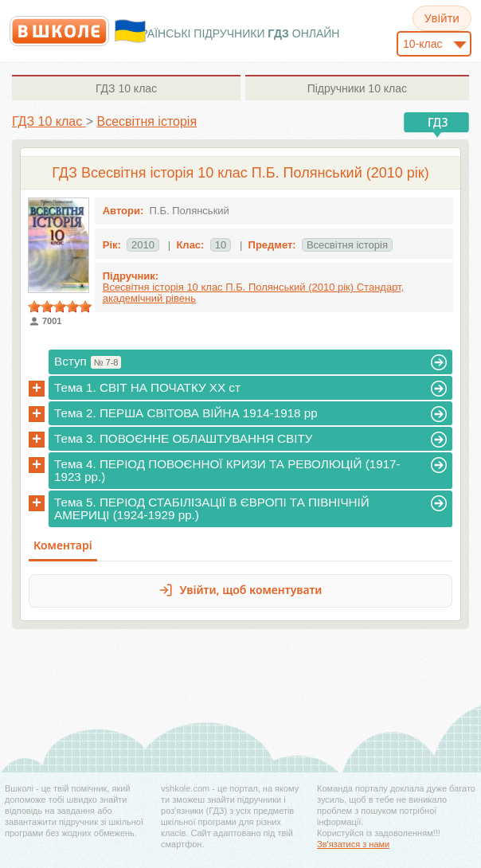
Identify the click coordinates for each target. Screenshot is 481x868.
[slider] (60, 307)
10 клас (126, 88)
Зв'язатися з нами (353, 844)
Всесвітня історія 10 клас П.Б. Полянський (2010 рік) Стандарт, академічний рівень (254, 293)
